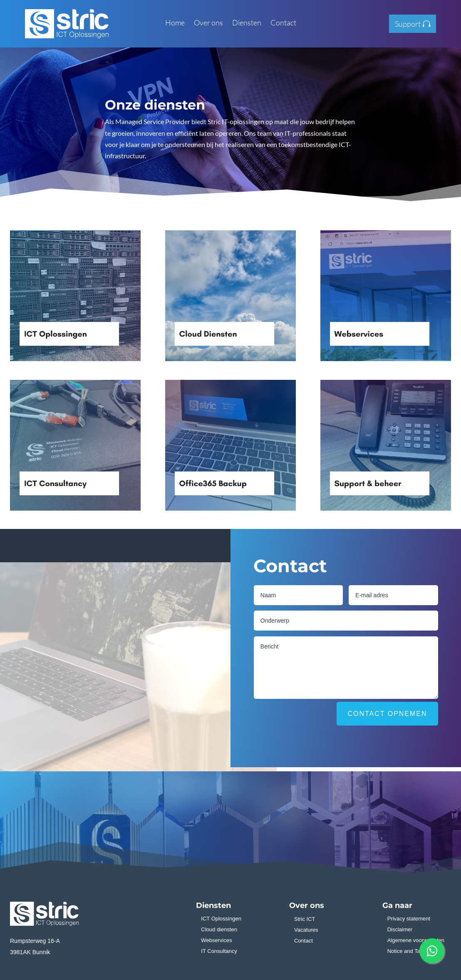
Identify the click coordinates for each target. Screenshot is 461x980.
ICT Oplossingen (221, 919)
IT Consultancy (219, 951)
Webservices (216, 940)
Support (408, 24)
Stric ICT (305, 919)
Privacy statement (409, 919)
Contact (283, 23)
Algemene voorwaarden (416, 940)
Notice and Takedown (413, 951)
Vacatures (306, 930)
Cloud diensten (219, 929)
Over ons (208, 23)
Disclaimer (400, 929)
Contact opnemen (387, 714)
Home (175, 23)
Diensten (247, 23)
